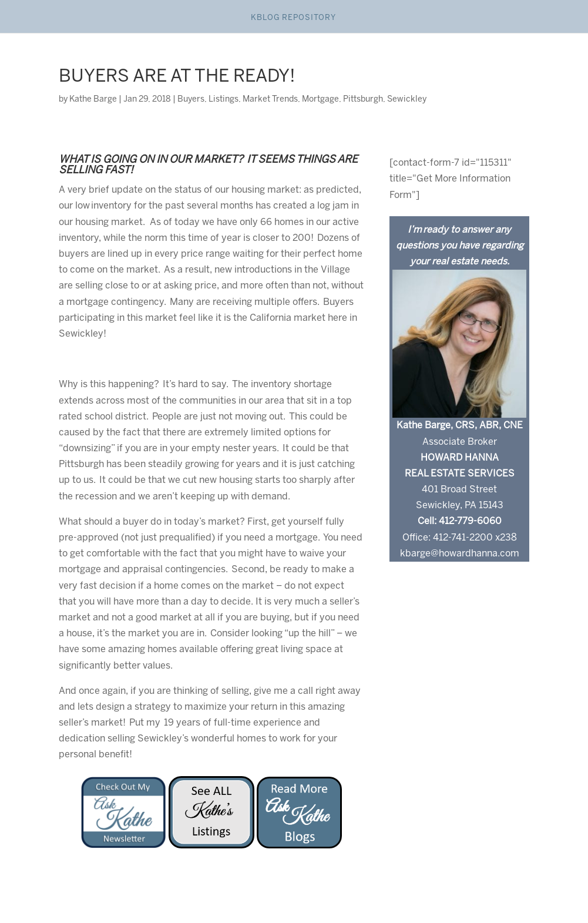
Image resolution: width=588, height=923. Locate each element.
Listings (224, 100)
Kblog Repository (293, 18)
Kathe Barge (93, 100)
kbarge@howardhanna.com (460, 554)
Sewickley (407, 100)
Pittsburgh (363, 100)
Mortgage (320, 100)
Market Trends (270, 100)
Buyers (191, 100)
